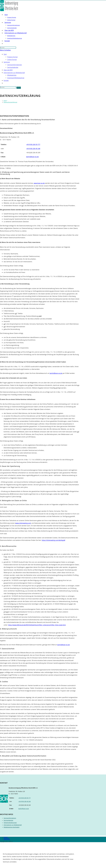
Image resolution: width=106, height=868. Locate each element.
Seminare (7, 62)
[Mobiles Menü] (5, 50)
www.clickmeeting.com (23, 523)
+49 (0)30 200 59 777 (24, 798)
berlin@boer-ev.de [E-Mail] (32, 157)
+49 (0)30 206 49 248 (24, 801)
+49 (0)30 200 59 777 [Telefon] (33, 144)
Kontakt (6, 80)
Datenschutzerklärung (10, 102)
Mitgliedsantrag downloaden (12, 827)
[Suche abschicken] (19, 88)
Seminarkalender (13, 67)
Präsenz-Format (12, 57)
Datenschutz (7, 839)
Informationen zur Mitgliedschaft (14, 73)
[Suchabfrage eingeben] (8, 48)
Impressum (6, 838)
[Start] (5, 101)
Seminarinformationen (15, 65)
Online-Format (12, 60)
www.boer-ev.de (39, 183)
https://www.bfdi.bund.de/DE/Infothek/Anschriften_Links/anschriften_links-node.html (37, 625)
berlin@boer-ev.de (56, 373)
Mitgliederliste (12, 75)
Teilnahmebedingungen (10, 823)
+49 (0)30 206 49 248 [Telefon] (33, 149)
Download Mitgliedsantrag (16, 78)
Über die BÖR (8, 70)
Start (5, 54)
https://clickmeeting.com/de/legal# (53, 540)
